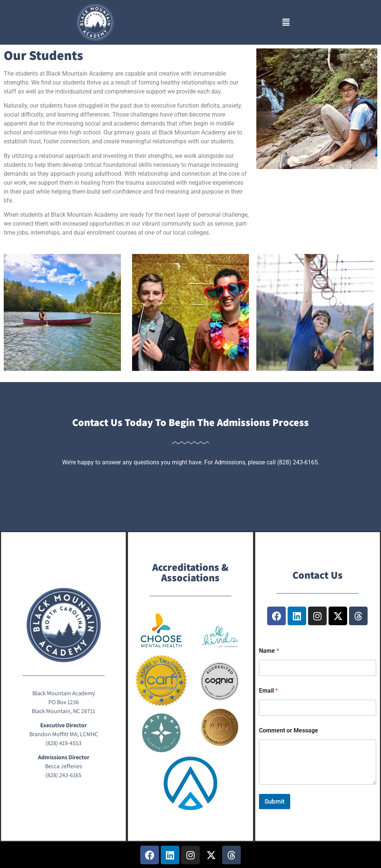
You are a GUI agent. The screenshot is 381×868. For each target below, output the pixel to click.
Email (268, 691)
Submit (275, 801)
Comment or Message (289, 730)
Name (269, 651)
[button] (286, 22)
